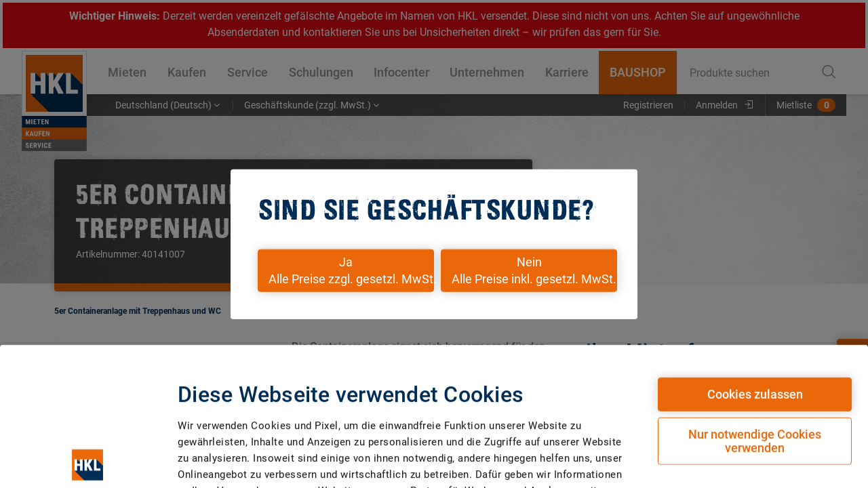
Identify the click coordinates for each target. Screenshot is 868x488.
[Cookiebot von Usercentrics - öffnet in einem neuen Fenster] (88, 445)
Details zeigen (709, 440)
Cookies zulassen (755, 257)
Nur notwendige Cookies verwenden (755, 303)
